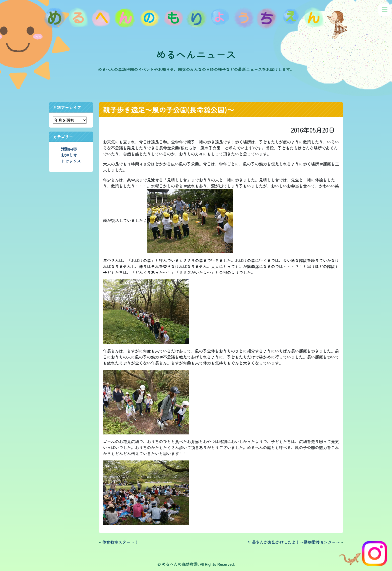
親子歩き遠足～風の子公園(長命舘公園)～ (169, 110)
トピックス (71, 161)
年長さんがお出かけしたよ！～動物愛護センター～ (294, 542)
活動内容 (69, 149)
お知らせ (69, 155)
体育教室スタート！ (120, 542)
